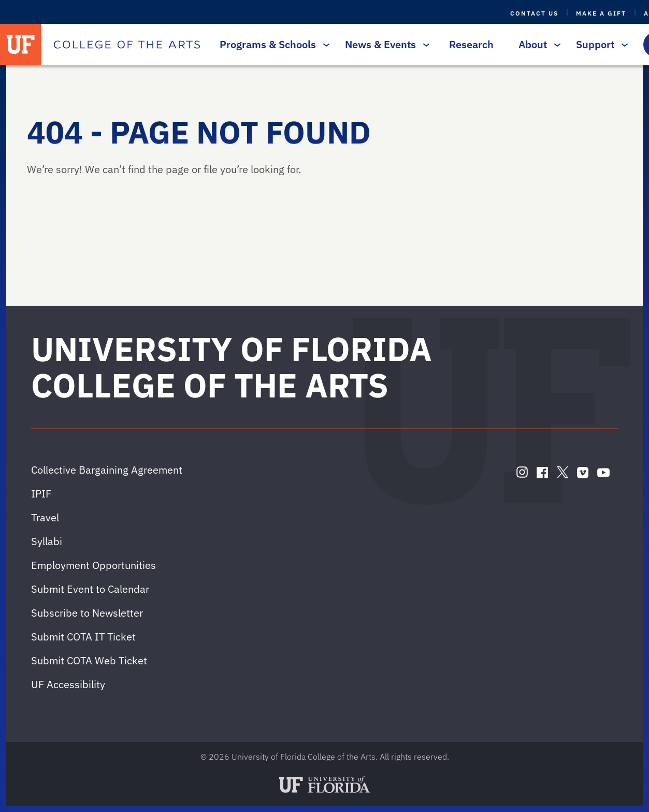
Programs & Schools (272, 44)
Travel (45, 517)
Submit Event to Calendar (90, 589)
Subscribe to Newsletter (87, 613)
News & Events (385, 44)
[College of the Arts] (127, 45)
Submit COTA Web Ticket (89, 660)
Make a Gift (601, 13)
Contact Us (534, 13)
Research (471, 44)
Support (599, 44)
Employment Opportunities (93, 565)
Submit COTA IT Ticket (83, 637)
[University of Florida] (21, 45)
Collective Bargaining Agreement (107, 470)
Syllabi (47, 541)
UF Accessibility (68, 684)
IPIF (41, 494)
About (537, 44)
